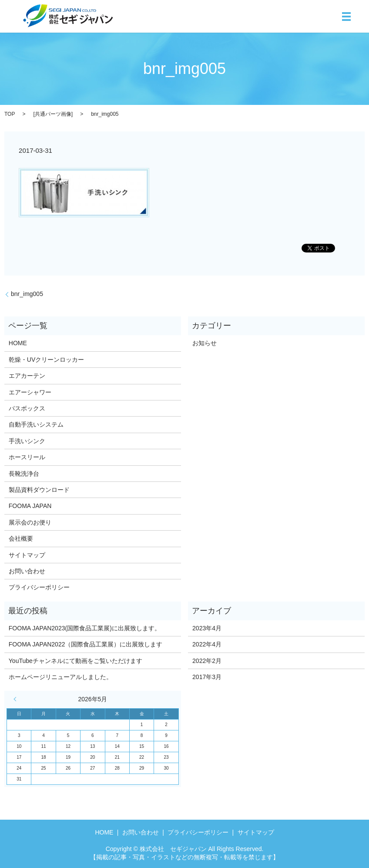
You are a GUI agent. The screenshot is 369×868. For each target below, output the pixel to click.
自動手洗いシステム (36, 424)
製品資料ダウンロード (39, 490)
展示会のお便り (30, 522)
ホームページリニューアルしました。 (60, 677)
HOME (18, 343)
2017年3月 (207, 677)
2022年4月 (207, 644)
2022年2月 (207, 661)
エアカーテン (27, 376)
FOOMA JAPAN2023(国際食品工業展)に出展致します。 (85, 628)
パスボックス (27, 408)
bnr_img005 (27, 294)
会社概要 (21, 538)
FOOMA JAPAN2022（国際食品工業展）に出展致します (86, 644)
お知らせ (205, 343)
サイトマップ (27, 555)
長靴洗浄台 (24, 474)
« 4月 (17, 699)
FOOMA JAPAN (30, 506)
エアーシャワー (30, 392)
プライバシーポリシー (39, 587)
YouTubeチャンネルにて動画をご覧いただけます (75, 661)
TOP (10, 114)
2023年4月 (207, 628)
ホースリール (27, 457)
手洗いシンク (27, 441)
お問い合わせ (27, 571)
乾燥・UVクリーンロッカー (46, 360)
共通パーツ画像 (53, 114)
